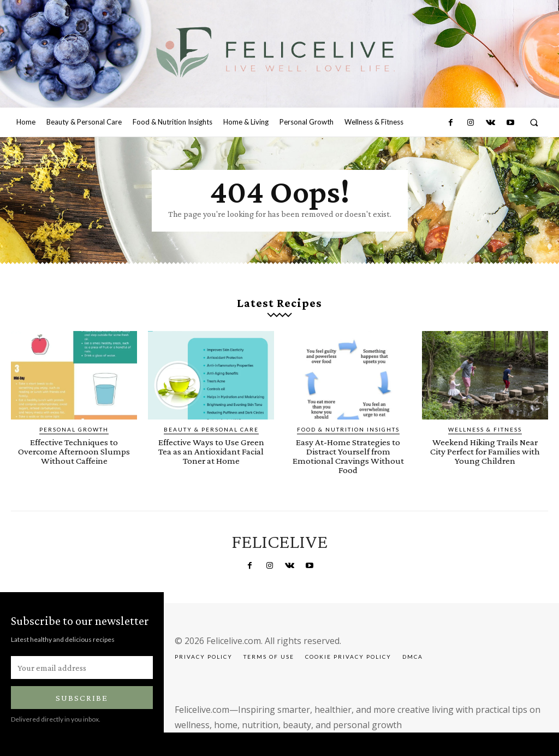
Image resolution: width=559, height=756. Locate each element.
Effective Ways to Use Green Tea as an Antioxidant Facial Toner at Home (211, 451)
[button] (534, 123)
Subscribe (82, 698)
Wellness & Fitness (485, 429)
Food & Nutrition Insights (348, 429)
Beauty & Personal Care (211, 429)
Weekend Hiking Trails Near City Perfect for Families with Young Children (485, 451)
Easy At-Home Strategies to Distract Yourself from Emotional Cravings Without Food (348, 456)
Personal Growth (74, 429)
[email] (82, 668)
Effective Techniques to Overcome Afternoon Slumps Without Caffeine (74, 451)
